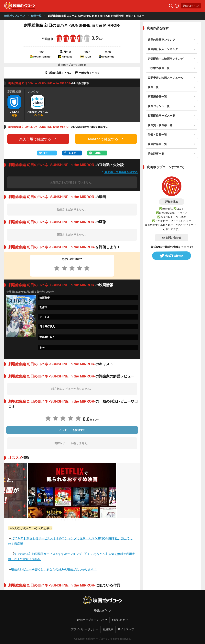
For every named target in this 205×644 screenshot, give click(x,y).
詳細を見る (172, 202)
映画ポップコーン (15, 16)
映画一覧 (36, 16)
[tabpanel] (72, 491)
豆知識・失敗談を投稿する (120, 172)
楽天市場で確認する (38, 139)
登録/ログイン (191, 6)
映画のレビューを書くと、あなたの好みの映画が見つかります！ (54, 569)
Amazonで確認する (106, 139)
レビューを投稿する (72, 430)
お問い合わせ (172, 238)
